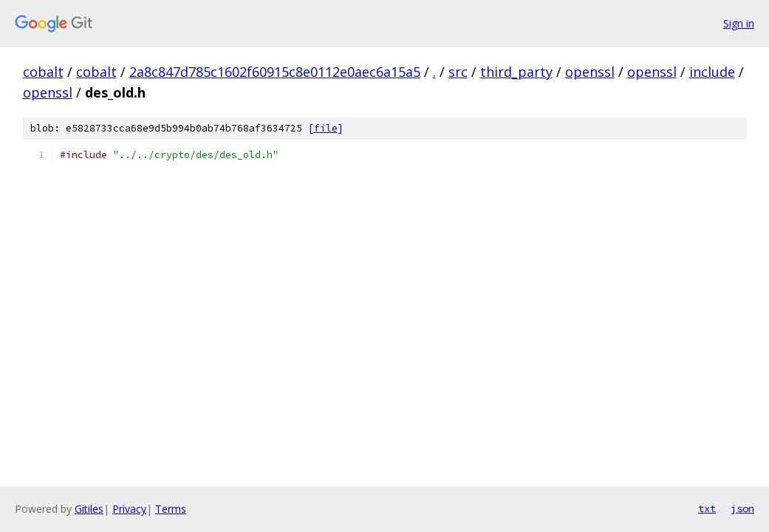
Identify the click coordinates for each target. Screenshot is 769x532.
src (458, 72)
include (712, 72)
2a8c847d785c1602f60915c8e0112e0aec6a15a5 (275, 72)
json (742, 508)
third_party (516, 72)
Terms (171, 509)
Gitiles (89, 509)
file (326, 128)
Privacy (129, 509)
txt (707, 508)
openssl (590, 72)
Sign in (739, 23)
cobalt (43, 72)
